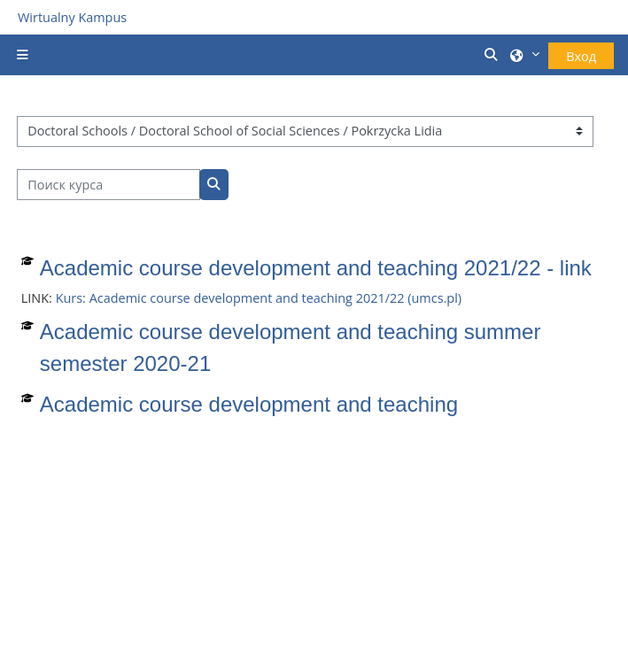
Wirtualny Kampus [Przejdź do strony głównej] (72, 17)
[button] (492, 55)
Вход (581, 56)
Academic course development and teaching (249, 404)
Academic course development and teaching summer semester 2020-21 (291, 348)
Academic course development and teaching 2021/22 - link (316, 268)
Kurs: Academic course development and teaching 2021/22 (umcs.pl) (259, 298)
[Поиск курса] (109, 185)
